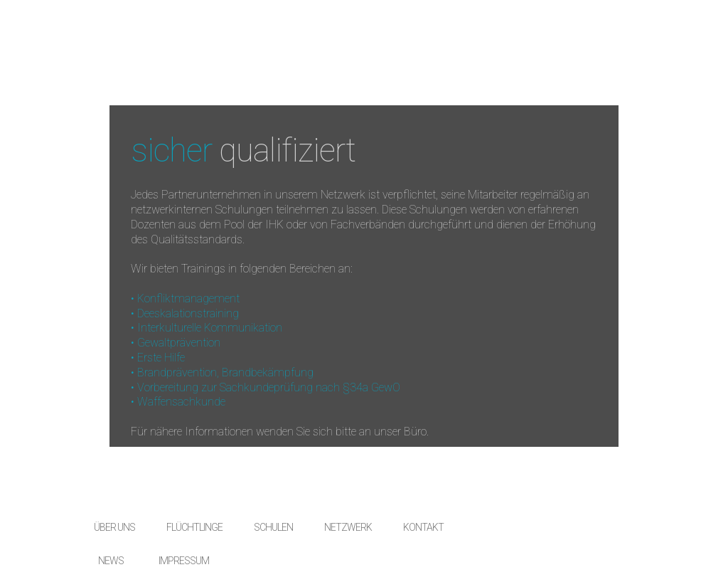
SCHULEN (273, 527)
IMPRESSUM (184, 561)
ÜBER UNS (114, 527)
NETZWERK (348, 527)
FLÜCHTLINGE (194, 527)
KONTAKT (423, 527)
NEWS (111, 561)
